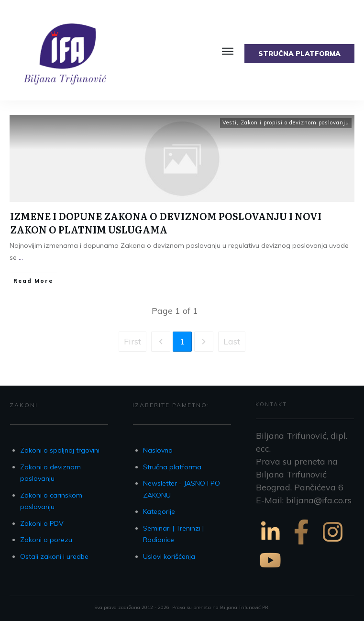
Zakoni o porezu (46, 540)
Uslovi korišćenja (169, 556)
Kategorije (159, 511)
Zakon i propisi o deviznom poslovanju (295, 122)
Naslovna (158, 450)
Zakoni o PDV (42, 523)
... (21, 257)
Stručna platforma (172, 467)
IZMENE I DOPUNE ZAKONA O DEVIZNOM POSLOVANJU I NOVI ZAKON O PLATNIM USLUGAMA (166, 222)
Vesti (230, 122)
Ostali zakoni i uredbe (54, 556)
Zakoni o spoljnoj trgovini (60, 450)
